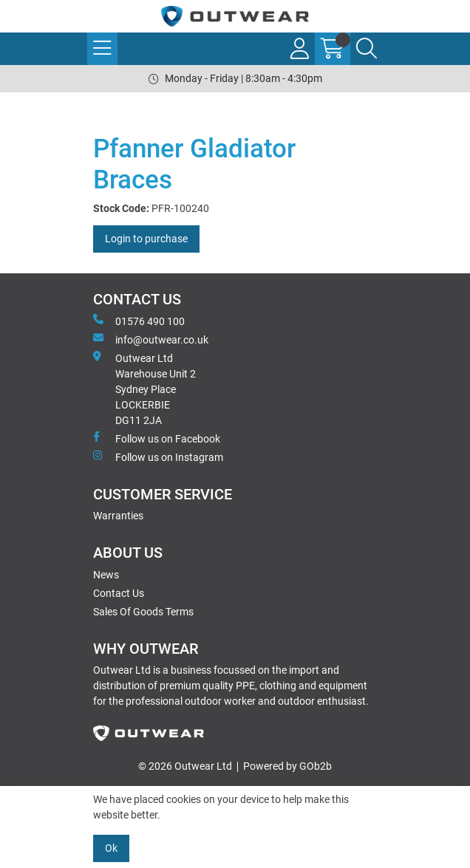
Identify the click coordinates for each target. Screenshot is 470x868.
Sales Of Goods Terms (143, 612)
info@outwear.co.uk (151, 339)
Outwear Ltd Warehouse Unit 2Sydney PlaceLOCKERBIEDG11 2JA (144, 389)
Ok (111, 848)
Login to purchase (146, 239)
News (106, 575)
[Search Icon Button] (367, 49)
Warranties (118, 516)
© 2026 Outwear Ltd (185, 766)
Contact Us (119, 593)
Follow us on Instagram (158, 457)
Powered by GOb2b (287, 766)
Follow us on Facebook (157, 438)
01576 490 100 (139, 321)
